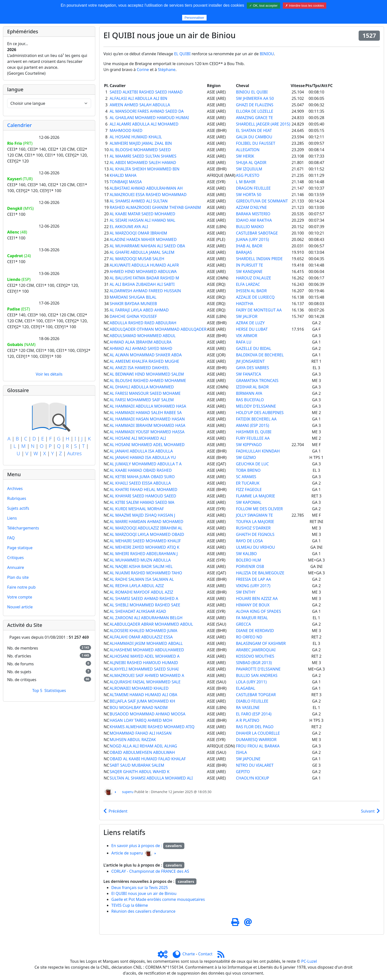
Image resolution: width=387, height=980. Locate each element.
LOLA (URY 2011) (251, 682)
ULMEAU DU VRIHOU (255, 547)
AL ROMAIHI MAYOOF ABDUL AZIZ (141, 592)
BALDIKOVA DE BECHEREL (260, 355)
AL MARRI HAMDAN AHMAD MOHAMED (146, 522)
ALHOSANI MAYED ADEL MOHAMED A (145, 656)
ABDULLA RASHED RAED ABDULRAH (143, 323)
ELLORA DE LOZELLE (255, 111)
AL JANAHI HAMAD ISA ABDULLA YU (143, 457)
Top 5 (37, 690)
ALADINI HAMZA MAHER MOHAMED (143, 239)
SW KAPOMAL (249, 502)
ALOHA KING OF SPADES (259, 611)
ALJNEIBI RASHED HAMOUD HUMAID (144, 663)
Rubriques (17, 498)
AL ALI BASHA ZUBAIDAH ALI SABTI (142, 284)
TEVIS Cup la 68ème (130, 905)
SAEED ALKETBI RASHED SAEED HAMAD (146, 92)
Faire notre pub (21, 587)
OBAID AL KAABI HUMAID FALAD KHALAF (148, 759)
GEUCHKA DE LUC (252, 464)
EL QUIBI (182, 54)
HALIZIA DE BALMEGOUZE (260, 573)
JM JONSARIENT (250, 361)
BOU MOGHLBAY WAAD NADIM (139, 708)
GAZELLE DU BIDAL (254, 348)
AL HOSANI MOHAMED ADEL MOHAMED (147, 445)
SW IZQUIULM (249, 169)
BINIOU (267, 54)
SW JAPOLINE (248, 759)
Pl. (106, 86)
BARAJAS (244, 252)
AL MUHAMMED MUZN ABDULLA (140, 560)
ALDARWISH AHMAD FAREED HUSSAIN (145, 291)
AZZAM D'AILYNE (251, 207)
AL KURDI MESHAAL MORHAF (137, 509)
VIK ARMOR (247, 336)
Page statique (20, 548)
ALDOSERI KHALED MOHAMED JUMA (143, 631)
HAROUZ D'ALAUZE (253, 278)
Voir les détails (49, 374)
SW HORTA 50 (249, 195)
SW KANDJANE (249, 272)
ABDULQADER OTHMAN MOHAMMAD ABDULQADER (158, 329)
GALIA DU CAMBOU (254, 137)
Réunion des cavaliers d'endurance (143, 911)
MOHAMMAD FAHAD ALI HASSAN (141, 733)
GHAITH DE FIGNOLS (255, 534)
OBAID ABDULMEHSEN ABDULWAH (142, 752)
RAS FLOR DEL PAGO (255, 727)
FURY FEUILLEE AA (253, 438)
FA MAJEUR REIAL (252, 618)
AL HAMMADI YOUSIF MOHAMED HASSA (147, 432)
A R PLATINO (248, 720)
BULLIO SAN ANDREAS (257, 675)
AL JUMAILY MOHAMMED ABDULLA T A (145, 464)
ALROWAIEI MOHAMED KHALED (139, 688)
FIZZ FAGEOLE (249, 490)
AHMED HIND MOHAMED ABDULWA (143, 272)
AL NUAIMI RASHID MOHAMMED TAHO (146, 573)
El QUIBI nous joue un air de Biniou (144, 893)
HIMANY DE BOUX (253, 605)
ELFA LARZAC (248, 284)
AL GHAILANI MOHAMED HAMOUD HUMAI (149, 118)
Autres (74, 453)
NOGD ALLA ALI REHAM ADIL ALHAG (143, 746)
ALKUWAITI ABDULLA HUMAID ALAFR (144, 265)
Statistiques (55, 690)
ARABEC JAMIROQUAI (256, 650)
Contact (205, 954)
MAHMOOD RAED (126, 130)
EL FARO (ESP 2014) (254, 714)
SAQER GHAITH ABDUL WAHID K (139, 772)
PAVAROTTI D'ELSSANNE (258, 669)
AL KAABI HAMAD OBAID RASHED (141, 470)
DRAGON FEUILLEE (253, 188)
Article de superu (127, 853)
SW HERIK (245, 156)
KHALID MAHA (123, 175)
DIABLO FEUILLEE (252, 701)
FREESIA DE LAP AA (253, 579)
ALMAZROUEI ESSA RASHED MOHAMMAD (148, 195)
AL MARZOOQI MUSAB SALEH (137, 259)
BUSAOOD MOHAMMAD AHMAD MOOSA (147, 714)
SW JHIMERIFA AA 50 (255, 98)
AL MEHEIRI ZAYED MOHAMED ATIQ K (144, 547)
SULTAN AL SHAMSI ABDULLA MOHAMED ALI (151, 778)
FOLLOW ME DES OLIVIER (259, 509)
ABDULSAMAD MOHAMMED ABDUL (143, 336)
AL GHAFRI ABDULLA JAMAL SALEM (142, 252)
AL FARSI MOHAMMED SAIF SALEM (142, 400)
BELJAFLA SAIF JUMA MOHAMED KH (142, 701)
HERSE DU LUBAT (252, 329)
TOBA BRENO (248, 470)
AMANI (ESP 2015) (252, 425)
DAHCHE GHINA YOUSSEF (133, 316)
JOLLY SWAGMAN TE (254, 515)
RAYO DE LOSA (249, 541)
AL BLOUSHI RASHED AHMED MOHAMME (148, 381)
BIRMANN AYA (249, 393)
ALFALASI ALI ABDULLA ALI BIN (138, 98)
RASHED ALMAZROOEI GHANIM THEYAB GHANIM (155, 207)
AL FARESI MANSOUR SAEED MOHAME (145, 393)
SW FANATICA (249, 374)
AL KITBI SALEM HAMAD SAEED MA (142, 502)
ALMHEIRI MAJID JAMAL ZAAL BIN (141, 143)
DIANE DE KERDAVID (255, 631)
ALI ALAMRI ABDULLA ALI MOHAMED (144, 124)
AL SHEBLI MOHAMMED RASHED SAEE (145, 605)
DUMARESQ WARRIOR (256, 740)
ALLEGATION (248, 150)
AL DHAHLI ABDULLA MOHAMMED (142, 387)
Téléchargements (23, 528)
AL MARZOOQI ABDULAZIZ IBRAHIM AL (146, 528)
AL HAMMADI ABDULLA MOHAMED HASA (148, 406)
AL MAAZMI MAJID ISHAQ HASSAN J (142, 515)
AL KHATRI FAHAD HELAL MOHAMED (143, 490)
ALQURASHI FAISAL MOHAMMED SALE (145, 682)
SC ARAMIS (246, 477)
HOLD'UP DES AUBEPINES (260, 413)
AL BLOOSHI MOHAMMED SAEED (140, 150)
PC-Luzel (309, 961)
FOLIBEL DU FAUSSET (256, 143)
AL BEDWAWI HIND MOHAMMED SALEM (147, 374)
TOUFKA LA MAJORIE (255, 522)
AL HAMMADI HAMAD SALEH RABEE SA (146, 413)
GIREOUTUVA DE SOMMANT (262, 201)
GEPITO (243, 772)
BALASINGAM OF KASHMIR (261, 643)
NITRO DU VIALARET (255, 765)
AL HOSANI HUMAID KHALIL (136, 137)
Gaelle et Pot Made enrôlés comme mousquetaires (158, 899)
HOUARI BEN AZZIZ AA (257, 599)
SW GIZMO (246, 457)
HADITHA (245, 304)
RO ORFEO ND (249, 637)
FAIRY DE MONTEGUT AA (259, 310)
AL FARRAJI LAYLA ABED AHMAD (139, 310)
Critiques (15, 558)
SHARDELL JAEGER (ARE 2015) (263, 124)
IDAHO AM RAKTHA (254, 220)
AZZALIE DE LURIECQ (255, 297)
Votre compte (20, 597)
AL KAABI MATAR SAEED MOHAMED (142, 214)
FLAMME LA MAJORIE (255, 496)
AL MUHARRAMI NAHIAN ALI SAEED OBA (147, 246)
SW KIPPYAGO (249, 445)
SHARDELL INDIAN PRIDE (259, 259)
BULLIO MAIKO (250, 227)
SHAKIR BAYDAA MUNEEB (133, 304)
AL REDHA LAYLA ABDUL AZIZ (137, 586)
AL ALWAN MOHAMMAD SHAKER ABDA (146, 355)
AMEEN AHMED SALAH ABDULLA (140, 105)
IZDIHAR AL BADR (252, 387)
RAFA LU (244, 342)
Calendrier (19, 125)
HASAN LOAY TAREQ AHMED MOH (141, 720)
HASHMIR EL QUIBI (254, 432)
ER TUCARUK (248, 483)
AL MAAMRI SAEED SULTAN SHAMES (143, 156)
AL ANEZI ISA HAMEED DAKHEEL (139, 368)
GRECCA (243, 624)
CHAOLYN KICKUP (252, 778)
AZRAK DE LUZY (250, 323)
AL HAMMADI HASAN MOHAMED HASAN (147, 419)
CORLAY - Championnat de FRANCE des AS (150, 871)
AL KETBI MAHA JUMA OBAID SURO (142, 477)
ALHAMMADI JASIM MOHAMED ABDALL (146, 643)
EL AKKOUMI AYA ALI (129, 227)
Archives (15, 489)
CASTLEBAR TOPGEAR (256, 695)
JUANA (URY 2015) (252, 239)
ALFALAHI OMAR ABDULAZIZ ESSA (141, 637)
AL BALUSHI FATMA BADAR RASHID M (144, 278)
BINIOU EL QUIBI (252, 92)
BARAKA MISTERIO (253, 214)
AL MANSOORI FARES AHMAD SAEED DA (147, 111)
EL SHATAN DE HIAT (254, 130)
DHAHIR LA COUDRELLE (258, 733)
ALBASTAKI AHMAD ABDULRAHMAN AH (146, 188)
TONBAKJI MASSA (126, 182)
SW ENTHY (246, 592)
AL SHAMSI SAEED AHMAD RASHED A (144, 599)
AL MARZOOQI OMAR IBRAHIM (138, 233)
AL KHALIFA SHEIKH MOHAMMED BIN (145, 169)
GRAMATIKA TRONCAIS (257, 381)
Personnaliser (194, 18)
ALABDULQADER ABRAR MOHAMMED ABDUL (151, 624)
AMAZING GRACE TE (254, 118)
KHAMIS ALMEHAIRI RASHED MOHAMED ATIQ (152, 727)
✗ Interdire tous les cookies (305, 6)
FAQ (11, 538)
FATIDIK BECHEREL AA (256, 419)
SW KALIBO (246, 554)
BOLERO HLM (249, 560)
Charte (189, 954)
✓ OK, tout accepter (263, 6)
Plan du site (18, 577)
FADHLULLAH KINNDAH (258, 451)
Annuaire (16, 567)
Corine (143, 70)
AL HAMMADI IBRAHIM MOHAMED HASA (147, 425)
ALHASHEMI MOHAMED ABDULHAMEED (147, 650)
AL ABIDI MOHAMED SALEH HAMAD (143, 163)
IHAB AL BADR (249, 246)
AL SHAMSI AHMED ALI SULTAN (139, 201)
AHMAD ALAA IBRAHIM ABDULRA (140, 342)
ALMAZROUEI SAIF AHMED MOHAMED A (147, 675)
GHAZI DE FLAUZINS (255, 105)
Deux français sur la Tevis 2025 (140, 888)
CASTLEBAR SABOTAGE (257, 233)
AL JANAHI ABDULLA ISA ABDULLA (141, 451)
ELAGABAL (246, 688)
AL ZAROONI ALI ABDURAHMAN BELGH (146, 618)
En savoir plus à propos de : (137, 846)
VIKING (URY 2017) (253, 586)
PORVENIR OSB (250, 566)
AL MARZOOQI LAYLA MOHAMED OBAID (147, 534)
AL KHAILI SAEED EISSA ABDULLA (140, 483)
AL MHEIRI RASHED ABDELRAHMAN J (144, 554)
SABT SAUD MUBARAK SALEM (137, 765)
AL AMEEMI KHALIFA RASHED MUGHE (144, 361)
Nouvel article (20, 607)
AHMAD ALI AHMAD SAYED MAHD (141, 348)
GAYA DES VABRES (252, 368)
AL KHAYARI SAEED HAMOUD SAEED (143, 496)
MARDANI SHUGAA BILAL (133, 297)
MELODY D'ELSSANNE (256, 406)
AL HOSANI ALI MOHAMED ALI (138, 438)
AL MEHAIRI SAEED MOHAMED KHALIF (145, 541)
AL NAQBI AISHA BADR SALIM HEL (141, 566)
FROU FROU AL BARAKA (258, 746)
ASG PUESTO (248, 175)
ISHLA (242, 752)
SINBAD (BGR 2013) (254, 663)
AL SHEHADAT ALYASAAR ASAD (138, 611)
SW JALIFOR (247, 316)
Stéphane (167, 70)
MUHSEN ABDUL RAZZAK (133, 740)
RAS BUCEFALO (250, 400)
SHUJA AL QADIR (251, 163)
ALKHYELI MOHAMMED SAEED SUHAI (144, 669)
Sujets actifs (18, 508)
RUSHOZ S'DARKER (253, 528)
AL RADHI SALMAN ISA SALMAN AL (142, 579)
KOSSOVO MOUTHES (255, 656)
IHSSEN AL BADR (251, 291)
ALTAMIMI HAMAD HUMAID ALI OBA (143, 695)
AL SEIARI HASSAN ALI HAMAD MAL (142, 220)
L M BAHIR (246, 182)
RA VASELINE (248, 708)
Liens (12, 518)
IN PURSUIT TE (250, 265)
